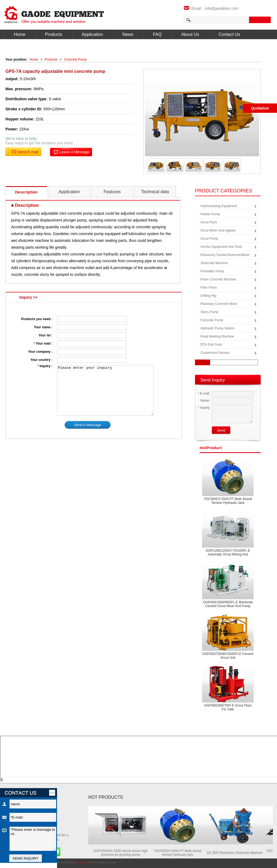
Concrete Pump (75, 60)
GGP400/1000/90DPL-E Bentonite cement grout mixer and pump (228, 604)
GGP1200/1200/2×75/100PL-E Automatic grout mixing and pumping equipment (228, 554)
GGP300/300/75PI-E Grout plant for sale (228, 707)
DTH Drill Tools (211, 345)
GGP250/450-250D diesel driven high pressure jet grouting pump (123, 853)
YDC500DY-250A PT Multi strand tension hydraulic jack (228, 501)
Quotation (260, 108)
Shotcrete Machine (214, 263)
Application (92, 34)
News (128, 34)
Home (20, 34)
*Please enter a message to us (33, 839)
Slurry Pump (209, 312)
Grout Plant (209, 222)
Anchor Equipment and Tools (221, 247)
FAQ (157, 34)
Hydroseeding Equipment (219, 206)
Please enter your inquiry (105, 390)
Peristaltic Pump (212, 271)
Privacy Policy (82, 862)
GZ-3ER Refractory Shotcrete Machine (237, 853)
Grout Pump (209, 239)
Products (54, 34)
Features (112, 192)
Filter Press (209, 288)
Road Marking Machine (217, 336)
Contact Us (229, 34)
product (211, 448)
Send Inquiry (213, 380)
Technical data (155, 192)
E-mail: (204, 394)
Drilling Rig (208, 296)
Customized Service (215, 353)
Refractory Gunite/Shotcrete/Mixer (225, 255)
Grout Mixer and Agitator (218, 230)
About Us (190, 34)
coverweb (112, 862)
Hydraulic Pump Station (217, 328)
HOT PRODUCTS (106, 797)
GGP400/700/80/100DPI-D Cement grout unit (228, 656)
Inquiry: (204, 408)
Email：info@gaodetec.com (211, 8)
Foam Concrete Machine (218, 279)
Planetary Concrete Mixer (219, 304)
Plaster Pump (210, 214)
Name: (204, 401)
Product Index (68, 862)
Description (26, 192)
